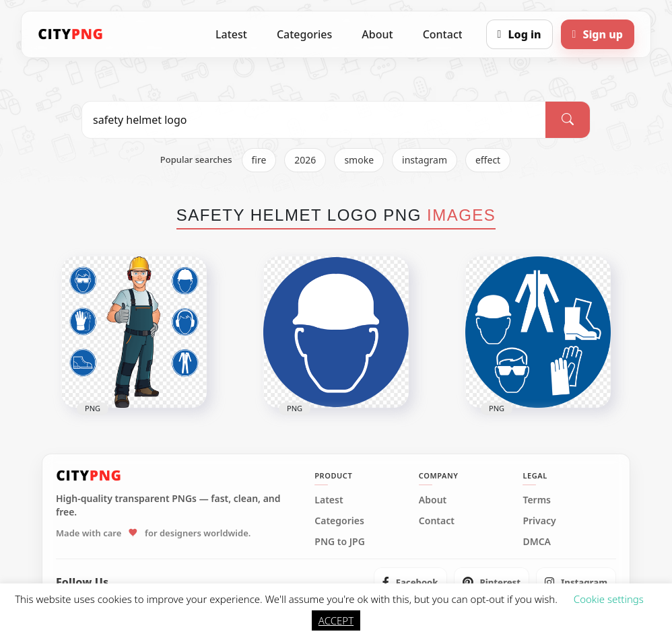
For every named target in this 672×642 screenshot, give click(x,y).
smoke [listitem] (359, 160)
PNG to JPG (340, 542)
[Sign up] (598, 34)
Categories (304, 34)
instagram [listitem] (425, 160)
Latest (231, 34)
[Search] (568, 120)
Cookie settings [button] (609, 599)
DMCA (537, 542)
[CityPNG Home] (71, 34)
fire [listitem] (259, 160)
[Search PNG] (314, 120)
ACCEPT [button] (336, 620)
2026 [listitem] (305, 160)
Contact (443, 34)
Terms (537, 500)
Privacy (539, 521)
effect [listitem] (488, 160)
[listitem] (410, 582)
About (377, 34)
